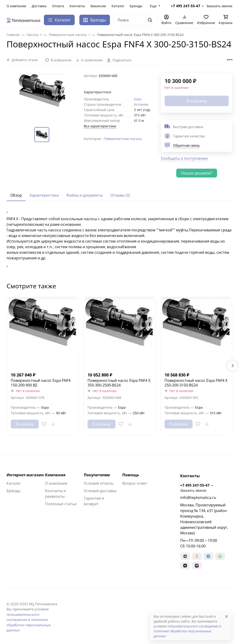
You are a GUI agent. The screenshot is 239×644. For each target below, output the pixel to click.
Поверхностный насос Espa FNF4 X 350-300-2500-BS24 (119, 383)
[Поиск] (136, 20)
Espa (138, 99)
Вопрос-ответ (135, 483)
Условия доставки (100, 491)
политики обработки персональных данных (29, 625)
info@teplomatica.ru (198, 498)
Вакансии (98, 6)
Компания (55, 475)
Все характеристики (100, 126)
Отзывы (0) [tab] (120, 195)
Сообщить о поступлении (184, 158)
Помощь (131, 475)
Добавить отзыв (25, 60)
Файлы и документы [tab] (85, 195)
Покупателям (97, 475)
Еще (153, 6)
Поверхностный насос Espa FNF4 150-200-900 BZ (41, 383)
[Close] (227, 616)
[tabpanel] (119, 240)
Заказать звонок (219, 6)
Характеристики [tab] (44, 195)
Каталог (118, 6)
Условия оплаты (99, 483)
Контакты (77, 6)
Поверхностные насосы (123, 139)
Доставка (39, 6)
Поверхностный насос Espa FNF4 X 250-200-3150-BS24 (196, 383)
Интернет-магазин (25, 475)
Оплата (58, 6)
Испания (141, 104)
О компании (16, 6)
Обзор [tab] (16, 195)
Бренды (136, 6)
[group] (42, 96)
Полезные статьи (61, 504)
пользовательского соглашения (193, 626)
